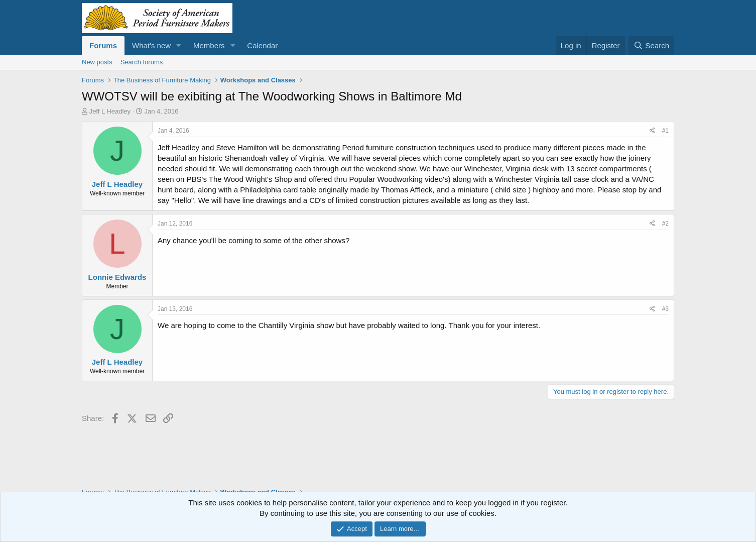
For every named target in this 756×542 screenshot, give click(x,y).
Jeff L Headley (110, 111)
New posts (97, 62)
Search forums (142, 62)
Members (209, 45)
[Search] (651, 45)
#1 (665, 131)
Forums (103, 45)
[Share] (652, 131)
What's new (151, 45)
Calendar (262, 45)
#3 (665, 309)
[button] (179, 45)
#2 (665, 224)
